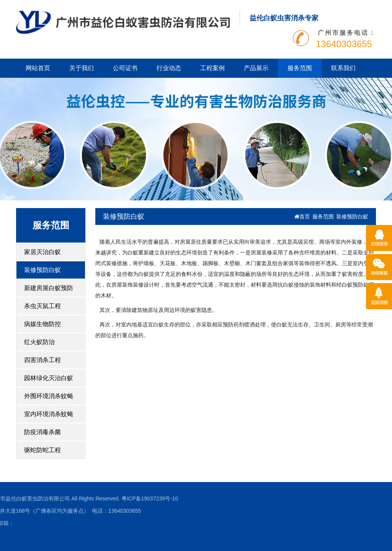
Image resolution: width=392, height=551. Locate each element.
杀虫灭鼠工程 (42, 306)
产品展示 (256, 68)
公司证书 (125, 68)
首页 (302, 216)
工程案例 (212, 68)
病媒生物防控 (42, 324)
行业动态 (169, 68)
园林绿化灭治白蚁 (49, 378)
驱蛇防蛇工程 (42, 450)
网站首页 (38, 68)
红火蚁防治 (39, 342)
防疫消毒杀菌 (42, 432)
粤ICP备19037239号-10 (104, 499)
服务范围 (300, 68)
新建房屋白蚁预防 (49, 288)
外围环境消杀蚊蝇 (49, 396)
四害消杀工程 (42, 360)
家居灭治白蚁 (42, 252)
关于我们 (82, 68)
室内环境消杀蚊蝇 (49, 414)
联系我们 (343, 68)
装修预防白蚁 (42, 270)
